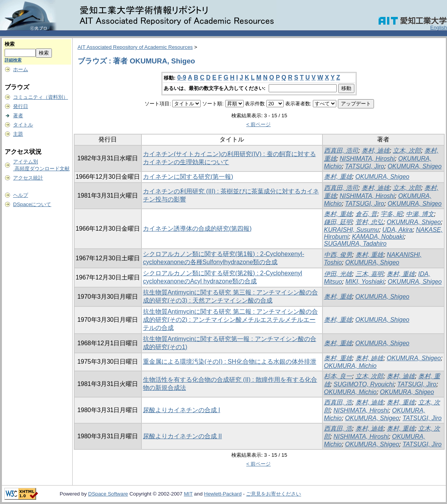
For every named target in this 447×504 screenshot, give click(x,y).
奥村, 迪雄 (376, 151)
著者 (18, 116)
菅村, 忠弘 (370, 222)
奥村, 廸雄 (370, 358)
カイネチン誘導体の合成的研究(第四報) (197, 229)
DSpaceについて (32, 204)
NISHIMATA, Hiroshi (367, 159)
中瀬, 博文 (420, 214)
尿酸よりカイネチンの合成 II (182, 436)
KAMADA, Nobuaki (378, 237)
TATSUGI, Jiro (365, 166)
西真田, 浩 (338, 402)
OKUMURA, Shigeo (415, 166)
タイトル (23, 125)
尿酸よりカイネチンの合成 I (182, 410)
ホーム (21, 69)
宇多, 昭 (391, 214)
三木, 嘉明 (370, 274)
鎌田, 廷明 (338, 222)
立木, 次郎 (407, 151)
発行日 (21, 106)
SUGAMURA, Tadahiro (355, 244)
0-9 (182, 77)
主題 (18, 134)
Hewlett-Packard (223, 494)
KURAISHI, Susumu (351, 230)
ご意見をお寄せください (273, 494)
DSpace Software (108, 494)
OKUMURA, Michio (350, 366)
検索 (10, 44)
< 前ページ (259, 124)
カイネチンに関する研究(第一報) (188, 177)
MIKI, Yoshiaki (365, 282)
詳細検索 (13, 60)
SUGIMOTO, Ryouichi (364, 384)
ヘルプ (21, 195)
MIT (188, 494)
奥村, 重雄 (338, 177)
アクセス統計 (28, 178)
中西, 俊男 (338, 255)
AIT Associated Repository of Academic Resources (135, 47)
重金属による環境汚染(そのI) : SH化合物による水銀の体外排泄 (230, 362)
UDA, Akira (398, 230)
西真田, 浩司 (341, 151)
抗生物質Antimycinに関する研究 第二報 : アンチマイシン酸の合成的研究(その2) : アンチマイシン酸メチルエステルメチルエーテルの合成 (230, 320)
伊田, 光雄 (338, 274)
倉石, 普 (366, 214)
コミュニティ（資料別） (41, 97)
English (439, 27)
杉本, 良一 (338, 376)
